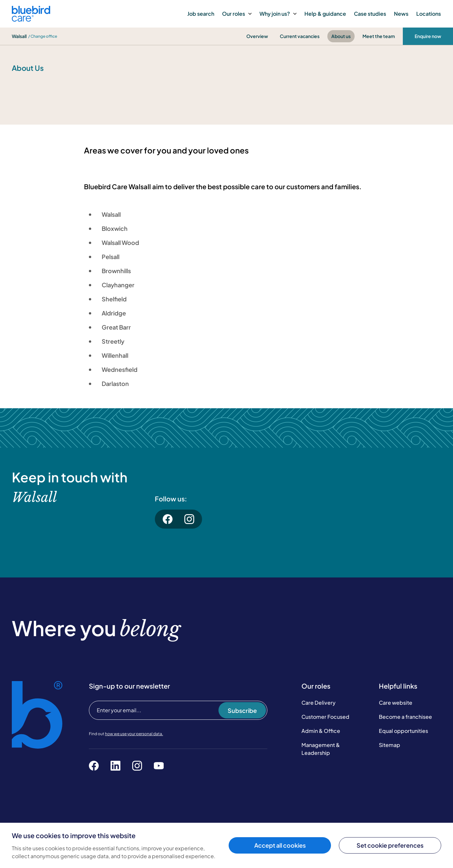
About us (341, 36)
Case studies (370, 14)
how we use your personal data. (134, 734)
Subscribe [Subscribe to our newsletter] (242, 710)
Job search (201, 14)
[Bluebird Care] (31, 19)
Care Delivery (319, 703)
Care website (396, 703)
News (401, 14)
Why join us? (278, 14)
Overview (257, 36)
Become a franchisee (405, 717)
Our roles (237, 14)
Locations (429, 14)
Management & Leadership (321, 749)
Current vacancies (300, 36)
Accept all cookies (280, 845)
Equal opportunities (403, 731)
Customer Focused (325, 717)
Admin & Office (321, 731)
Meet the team (379, 36)
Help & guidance (325, 14)
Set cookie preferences (390, 845)
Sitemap (390, 745)
